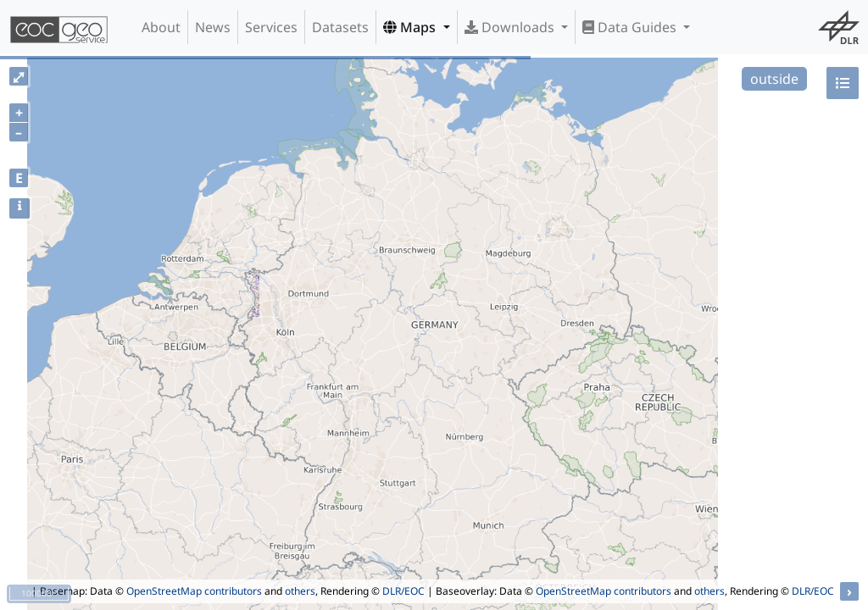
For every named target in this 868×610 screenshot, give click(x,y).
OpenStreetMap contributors (194, 591)
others (300, 591)
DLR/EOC (403, 591)
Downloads (511, 27)
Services (271, 27)
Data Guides (631, 27)
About (161, 27)
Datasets (340, 27)
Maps (411, 27)
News (213, 27)
